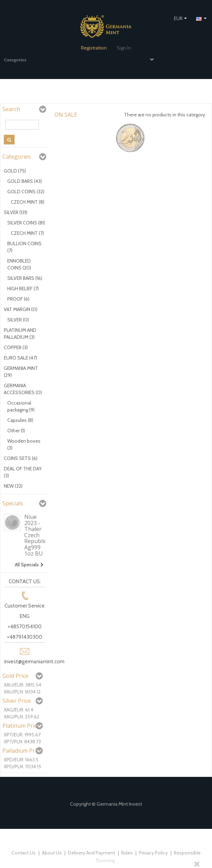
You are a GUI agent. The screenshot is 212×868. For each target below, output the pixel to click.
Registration (94, 48)
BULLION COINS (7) (24, 247)
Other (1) (16, 431)
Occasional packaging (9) (21, 406)
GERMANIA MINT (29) (21, 372)
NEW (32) (13, 486)
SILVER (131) (16, 212)
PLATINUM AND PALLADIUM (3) (20, 334)
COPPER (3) (16, 347)
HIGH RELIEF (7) (23, 289)
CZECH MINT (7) (27, 233)
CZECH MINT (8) (28, 202)
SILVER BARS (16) (25, 278)
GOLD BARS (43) (25, 181)
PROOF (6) (18, 299)
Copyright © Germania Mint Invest (106, 804)
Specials (13, 503)
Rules (127, 853)
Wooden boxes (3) (24, 444)
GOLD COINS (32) (26, 192)
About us (52, 853)
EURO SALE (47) (20, 358)
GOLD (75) (15, 171)
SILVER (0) (18, 320)
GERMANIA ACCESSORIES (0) (23, 389)
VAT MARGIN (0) (21, 309)
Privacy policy (154, 853)
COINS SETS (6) (21, 458)
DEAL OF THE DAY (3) (23, 472)
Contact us (24, 853)
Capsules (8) (20, 420)
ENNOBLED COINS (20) (19, 264)
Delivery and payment (92, 853)
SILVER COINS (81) (26, 223)
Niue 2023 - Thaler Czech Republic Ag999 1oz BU (35, 535)
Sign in (124, 48)
